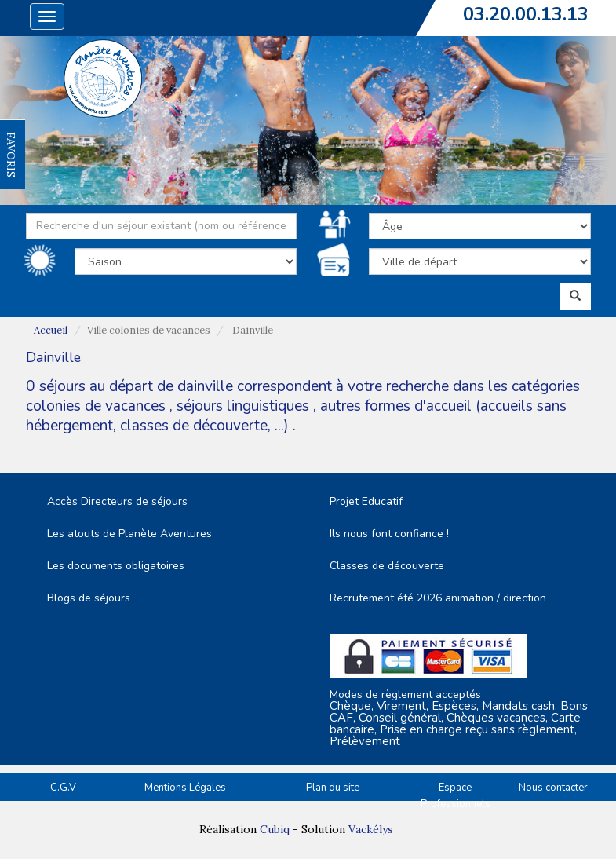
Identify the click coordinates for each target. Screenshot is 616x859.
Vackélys (371, 829)
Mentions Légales (185, 788)
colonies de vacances (98, 406)
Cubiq (275, 829)
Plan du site (333, 788)
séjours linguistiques (243, 406)
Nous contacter (553, 788)
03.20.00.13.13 (526, 14)
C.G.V (63, 788)
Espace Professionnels (456, 796)
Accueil (51, 330)
